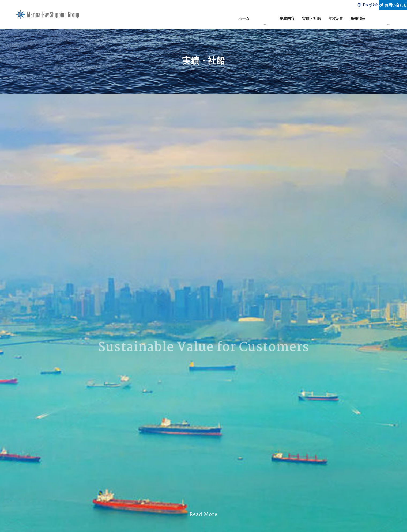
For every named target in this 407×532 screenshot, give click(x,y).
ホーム (244, 20)
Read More (204, 515)
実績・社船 (311, 20)
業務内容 (287, 20)
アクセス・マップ (388, 20)
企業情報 (265, 20)
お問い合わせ (386, 6)
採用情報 (358, 20)
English (348, 6)
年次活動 (336, 20)
